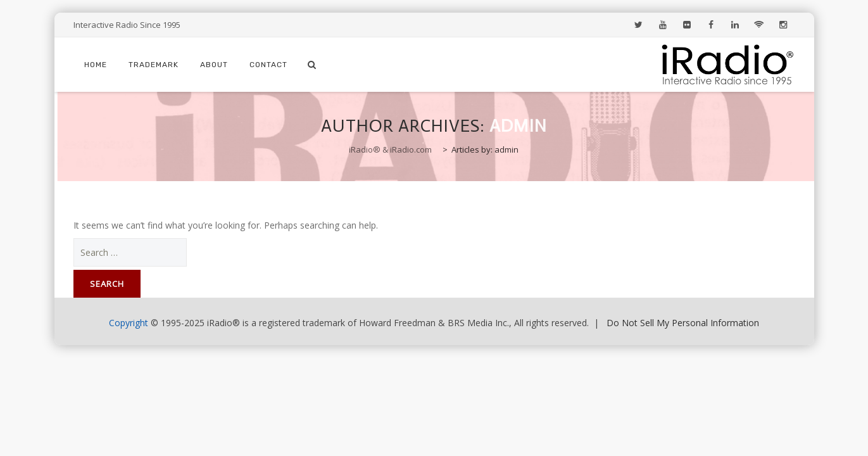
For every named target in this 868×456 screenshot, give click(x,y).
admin (518, 126)
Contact (268, 65)
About (214, 65)
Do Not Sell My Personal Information (683, 323)
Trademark (154, 65)
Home (96, 65)
